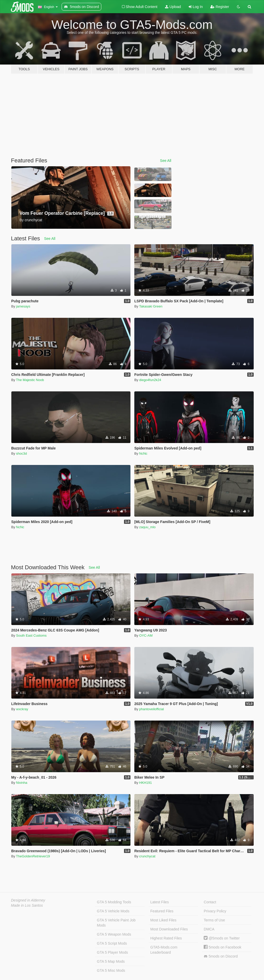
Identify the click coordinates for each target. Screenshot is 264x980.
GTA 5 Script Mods (112, 943)
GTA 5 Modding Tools (114, 902)
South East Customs (31, 635)
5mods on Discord (221, 956)
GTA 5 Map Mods (111, 961)
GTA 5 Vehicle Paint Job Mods (116, 923)
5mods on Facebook (222, 947)
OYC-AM (146, 635)
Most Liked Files (163, 920)
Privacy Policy (215, 911)
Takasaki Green (151, 306)
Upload (173, 7)
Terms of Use (214, 920)
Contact (210, 902)
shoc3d (21, 453)
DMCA (209, 929)
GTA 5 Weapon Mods (114, 934)
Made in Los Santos (27, 905)
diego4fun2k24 (150, 380)
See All (166, 161)
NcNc (143, 453)
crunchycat (147, 856)
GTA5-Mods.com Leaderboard (164, 950)
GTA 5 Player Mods (112, 952)
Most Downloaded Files (169, 929)
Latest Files (160, 902)
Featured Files (162, 911)
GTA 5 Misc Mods (111, 970)
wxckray (22, 709)
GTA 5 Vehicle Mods (113, 911)
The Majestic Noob (30, 380)
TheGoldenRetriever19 (33, 856)
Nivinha (22, 783)
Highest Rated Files (166, 938)
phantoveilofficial (152, 709)
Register (220, 7)
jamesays (23, 306)
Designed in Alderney (28, 900)
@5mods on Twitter (222, 938)
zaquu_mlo (147, 527)
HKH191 (146, 783)
